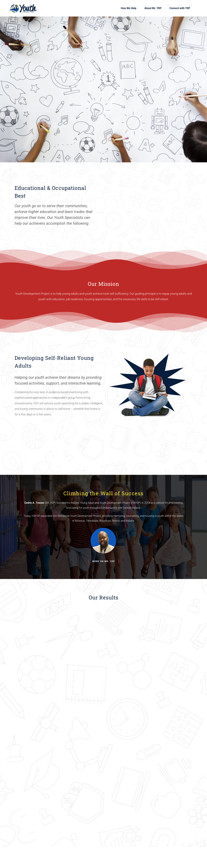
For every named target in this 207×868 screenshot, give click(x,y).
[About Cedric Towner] (104, 561)
